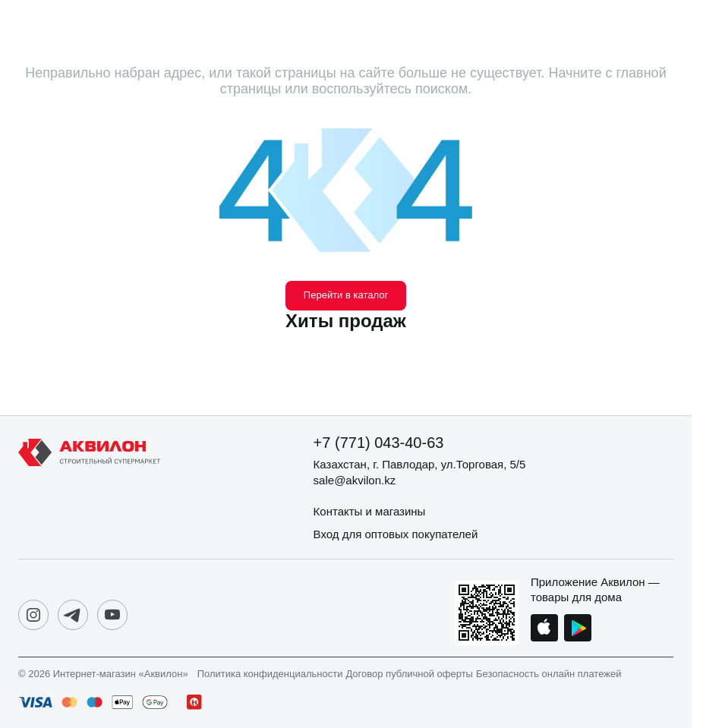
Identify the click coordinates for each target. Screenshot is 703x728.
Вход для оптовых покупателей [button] (396, 534)
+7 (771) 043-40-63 (379, 443)
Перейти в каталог (346, 295)
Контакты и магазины (370, 511)
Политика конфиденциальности (270, 674)
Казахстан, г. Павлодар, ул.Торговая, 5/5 (420, 464)
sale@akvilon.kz (355, 480)
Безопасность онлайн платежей (549, 674)
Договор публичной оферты (409, 674)
